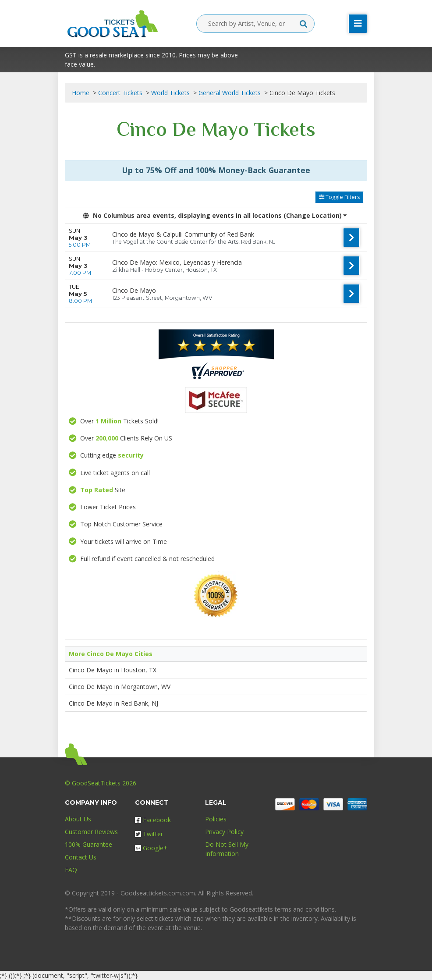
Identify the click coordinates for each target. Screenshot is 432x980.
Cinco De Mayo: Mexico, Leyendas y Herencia (177, 262)
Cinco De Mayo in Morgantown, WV (120, 687)
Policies (216, 819)
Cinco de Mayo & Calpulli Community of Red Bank (183, 234)
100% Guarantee (89, 844)
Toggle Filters (339, 197)
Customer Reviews (91, 832)
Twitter (149, 834)
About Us (78, 819)
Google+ (151, 848)
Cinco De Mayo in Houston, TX (113, 670)
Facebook (153, 820)
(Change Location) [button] (315, 215)
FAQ (71, 870)
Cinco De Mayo (134, 290)
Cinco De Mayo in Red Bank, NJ (113, 703)
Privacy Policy (224, 832)
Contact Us (81, 857)
